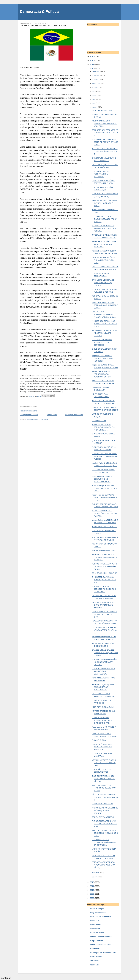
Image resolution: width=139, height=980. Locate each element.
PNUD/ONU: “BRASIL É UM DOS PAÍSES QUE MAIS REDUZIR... (105, 811)
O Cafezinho (95, 949)
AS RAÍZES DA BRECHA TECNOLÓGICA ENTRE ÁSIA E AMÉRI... (105, 513)
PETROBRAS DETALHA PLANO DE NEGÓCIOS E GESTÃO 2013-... (105, 567)
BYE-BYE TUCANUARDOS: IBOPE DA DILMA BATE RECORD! (103, 605)
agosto (95, 87)
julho (94, 91)
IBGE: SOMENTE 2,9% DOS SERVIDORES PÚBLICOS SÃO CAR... (103, 779)
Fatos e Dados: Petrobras (101, 937)
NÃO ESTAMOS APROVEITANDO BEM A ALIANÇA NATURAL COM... (104, 314)
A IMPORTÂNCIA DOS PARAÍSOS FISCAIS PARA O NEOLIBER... (104, 124)
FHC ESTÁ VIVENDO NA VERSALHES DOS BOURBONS (102, 342)
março (95, 107)
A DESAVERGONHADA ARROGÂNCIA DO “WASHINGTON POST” (102, 374)
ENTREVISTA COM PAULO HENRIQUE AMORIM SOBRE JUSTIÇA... (104, 557)
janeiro (95, 877)
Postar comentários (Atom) (37, 420)
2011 (92, 886)
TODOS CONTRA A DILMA (102, 804)
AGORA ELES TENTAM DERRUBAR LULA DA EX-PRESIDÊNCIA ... (103, 427)
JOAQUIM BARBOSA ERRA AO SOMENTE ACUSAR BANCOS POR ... (105, 142)
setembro (96, 83)
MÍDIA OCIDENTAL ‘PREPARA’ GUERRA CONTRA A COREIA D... (105, 797)
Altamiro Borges (97, 909)
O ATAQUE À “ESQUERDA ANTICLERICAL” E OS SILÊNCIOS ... (102, 747)
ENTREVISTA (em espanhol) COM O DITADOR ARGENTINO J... (103, 687)
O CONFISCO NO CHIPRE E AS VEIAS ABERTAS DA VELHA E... (105, 630)
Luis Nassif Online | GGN (101, 945)
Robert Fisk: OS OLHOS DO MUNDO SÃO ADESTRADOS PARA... (104, 498)
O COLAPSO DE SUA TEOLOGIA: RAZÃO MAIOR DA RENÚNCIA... (104, 842)
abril (94, 103)
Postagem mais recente (29, 415)
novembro (96, 75)
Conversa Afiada (97, 933)
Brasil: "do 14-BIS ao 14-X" (102, 110)
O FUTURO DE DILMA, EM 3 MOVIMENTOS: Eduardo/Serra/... (103, 671)
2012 (92, 882)
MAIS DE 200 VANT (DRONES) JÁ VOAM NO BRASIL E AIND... (104, 203)
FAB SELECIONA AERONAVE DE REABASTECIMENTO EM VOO (104, 824)
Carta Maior (95, 929)
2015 (92, 60)
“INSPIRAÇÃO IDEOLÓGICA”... (104, 527)
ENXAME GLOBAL (99, 740)
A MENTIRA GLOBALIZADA (103, 707)
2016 (92, 56)
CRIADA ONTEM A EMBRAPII (104, 817)
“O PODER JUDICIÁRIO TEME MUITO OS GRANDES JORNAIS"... (104, 244)
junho (95, 95)
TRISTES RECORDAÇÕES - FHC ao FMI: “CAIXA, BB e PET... (103, 260)
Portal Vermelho (97, 957)
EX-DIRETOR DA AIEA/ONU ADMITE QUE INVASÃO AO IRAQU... (104, 580)
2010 (92, 890)
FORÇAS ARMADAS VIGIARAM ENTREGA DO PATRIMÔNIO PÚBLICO (104, 456)
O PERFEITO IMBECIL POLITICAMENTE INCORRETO (101, 174)
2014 (92, 64)
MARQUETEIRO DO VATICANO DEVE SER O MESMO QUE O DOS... (105, 833)
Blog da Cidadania (98, 913)
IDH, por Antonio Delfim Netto (103, 551)
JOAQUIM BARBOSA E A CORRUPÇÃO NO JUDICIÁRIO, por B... (102, 479)
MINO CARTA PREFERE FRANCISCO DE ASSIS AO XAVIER (104, 788)
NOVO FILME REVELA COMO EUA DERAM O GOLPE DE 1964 (104, 763)
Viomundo (94, 965)
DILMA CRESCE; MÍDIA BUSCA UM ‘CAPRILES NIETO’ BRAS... (104, 614)
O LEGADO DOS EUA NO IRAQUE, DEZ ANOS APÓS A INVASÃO (104, 219)
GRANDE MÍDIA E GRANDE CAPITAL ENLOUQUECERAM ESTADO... (105, 653)
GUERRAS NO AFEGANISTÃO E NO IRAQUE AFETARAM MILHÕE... (105, 662)
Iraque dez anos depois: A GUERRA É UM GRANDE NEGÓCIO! (103, 358)
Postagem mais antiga (74, 415)
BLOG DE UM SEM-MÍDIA (101, 917)
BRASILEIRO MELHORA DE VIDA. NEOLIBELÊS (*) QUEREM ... (103, 283)
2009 (92, 894)
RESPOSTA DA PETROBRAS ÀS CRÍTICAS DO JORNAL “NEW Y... (105, 133)
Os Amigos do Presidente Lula (103, 953)
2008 (92, 898)
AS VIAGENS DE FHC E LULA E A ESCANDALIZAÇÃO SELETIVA (105, 333)
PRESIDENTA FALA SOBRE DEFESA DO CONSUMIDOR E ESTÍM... (105, 305)
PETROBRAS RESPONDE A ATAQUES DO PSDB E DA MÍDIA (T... (103, 865)
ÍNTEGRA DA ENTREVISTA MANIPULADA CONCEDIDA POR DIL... (104, 228)
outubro (95, 79)
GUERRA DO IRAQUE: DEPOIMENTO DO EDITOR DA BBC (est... (104, 589)
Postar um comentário (28, 411)
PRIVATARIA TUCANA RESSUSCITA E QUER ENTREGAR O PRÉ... (102, 720)
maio (94, 99)
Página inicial (52, 415)
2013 (92, 68)
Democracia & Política (39, 11)
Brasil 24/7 (95, 921)
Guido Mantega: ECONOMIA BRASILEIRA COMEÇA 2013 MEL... (104, 488)
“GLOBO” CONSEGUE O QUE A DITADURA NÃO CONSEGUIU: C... (105, 151)
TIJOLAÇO (95, 961)
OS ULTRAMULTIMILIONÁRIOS (104, 573)
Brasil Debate (96, 925)
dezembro (96, 71)
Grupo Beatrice (97, 941)
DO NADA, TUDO (99, 421)
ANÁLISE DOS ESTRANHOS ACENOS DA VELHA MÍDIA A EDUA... (104, 324)
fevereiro (96, 873)
